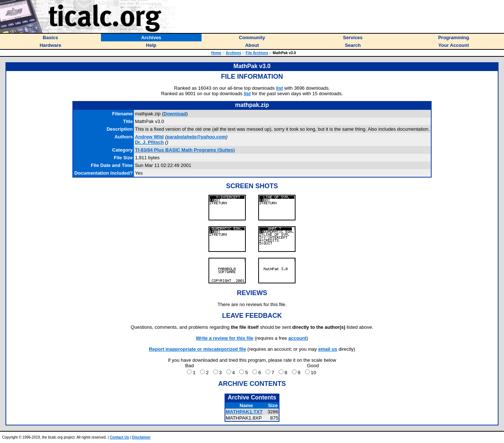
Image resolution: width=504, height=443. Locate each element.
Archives (233, 53)
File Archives (257, 53)
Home (216, 53)
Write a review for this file (225, 338)
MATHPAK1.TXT (244, 412)
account (297, 338)
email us (328, 349)
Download (175, 114)
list (280, 88)
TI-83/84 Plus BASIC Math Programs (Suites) (185, 150)
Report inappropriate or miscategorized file (198, 349)
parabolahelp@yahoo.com (196, 137)
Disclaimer (141, 437)
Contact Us (119, 437)
